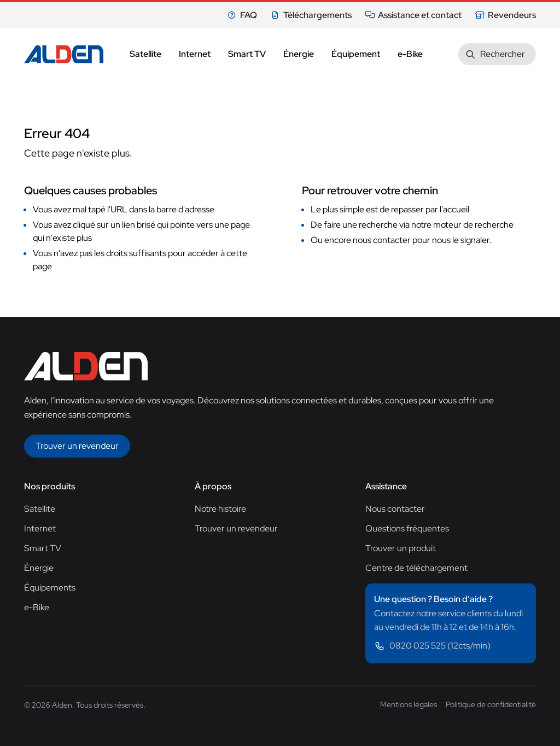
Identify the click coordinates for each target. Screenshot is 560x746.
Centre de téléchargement (416, 568)
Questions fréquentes (407, 528)
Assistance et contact (413, 15)
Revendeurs (505, 15)
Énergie (39, 568)
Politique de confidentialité (491, 704)
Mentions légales (409, 704)
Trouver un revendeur (236, 528)
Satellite (40, 509)
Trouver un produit (401, 548)
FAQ (242, 15)
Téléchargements (311, 15)
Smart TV (43, 548)
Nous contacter (395, 509)
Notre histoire (220, 509)
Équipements (50, 588)
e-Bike (37, 607)
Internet (40, 528)
